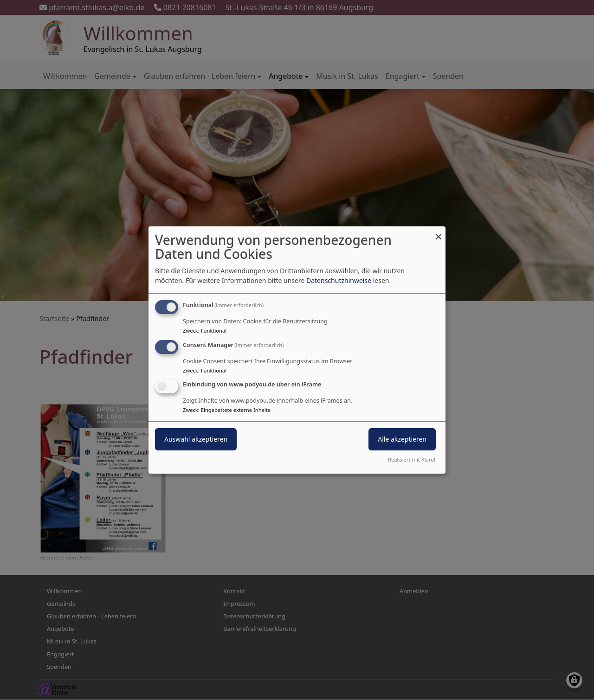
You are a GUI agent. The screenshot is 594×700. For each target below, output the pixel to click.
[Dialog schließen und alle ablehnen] (439, 232)
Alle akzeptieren (402, 440)
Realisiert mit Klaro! (412, 459)
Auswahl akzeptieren (196, 440)
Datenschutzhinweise (339, 280)
